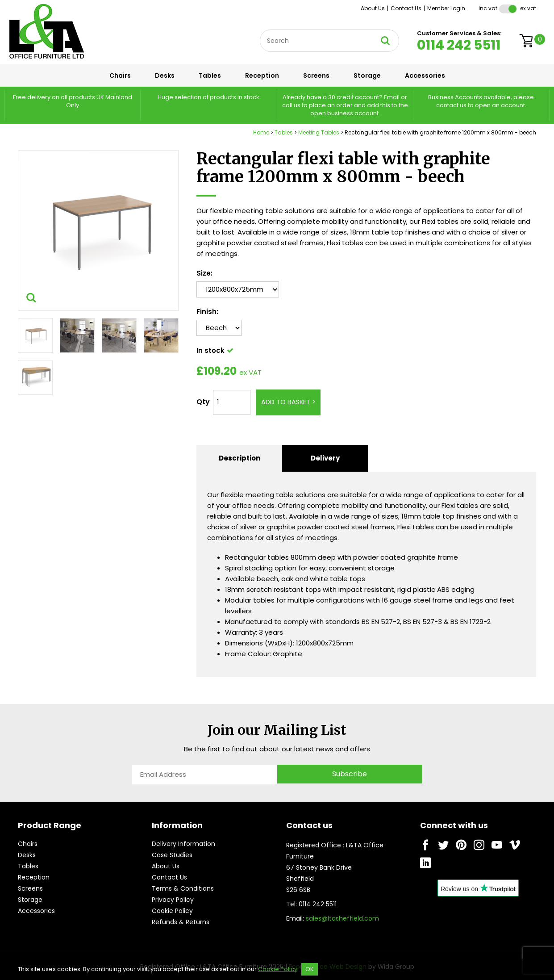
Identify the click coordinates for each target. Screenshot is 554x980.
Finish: (207, 312)
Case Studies (172, 855)
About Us (373, 8)
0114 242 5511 (459, 45)
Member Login (446, 8)
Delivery (325, 458)
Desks (165, 75)
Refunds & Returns (181, 922)
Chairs (120, 75)
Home (261, 132)
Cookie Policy (172, 911)
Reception (262, 75)
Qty (203, 402)
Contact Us (406, 8)
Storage (367, 75)
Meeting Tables (319, 132)
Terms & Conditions (183, 888)
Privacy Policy (173, 900)
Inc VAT (488, 8)
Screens (316, 75)
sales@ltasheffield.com (342, 918)
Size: (204, 273)
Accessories (425, 75)
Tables (210, 75)
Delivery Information (183, 844)
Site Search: (260, 30)
